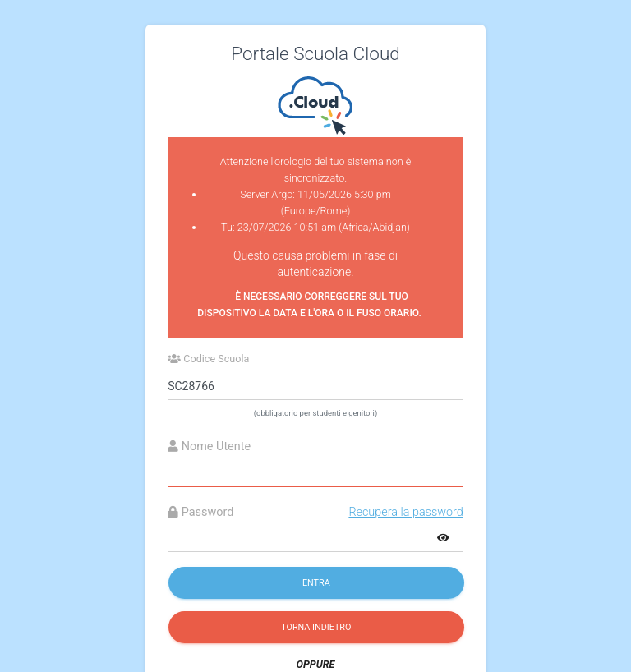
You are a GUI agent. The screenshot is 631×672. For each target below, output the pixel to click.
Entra (316, 583)
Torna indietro (316, 627)
